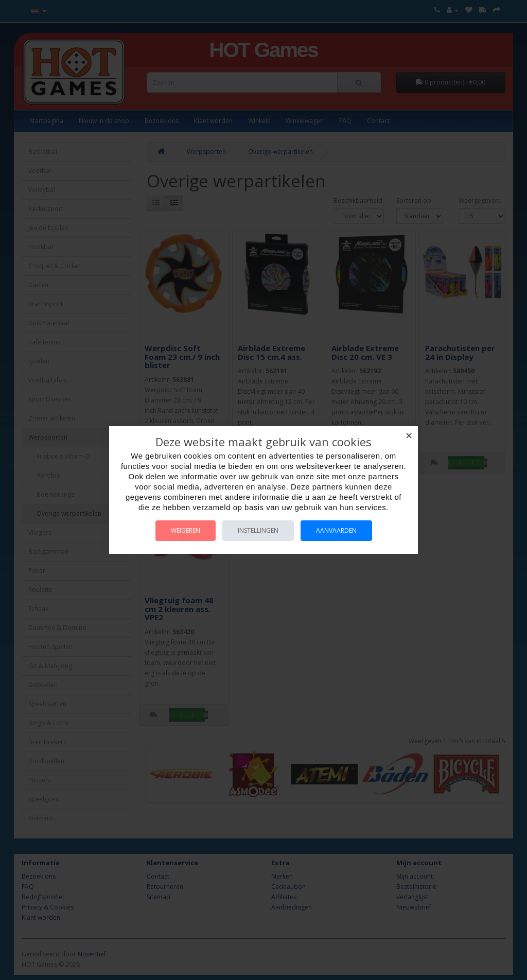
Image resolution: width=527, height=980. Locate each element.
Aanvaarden (336, 530)
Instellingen (258, 530)
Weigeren (186, 530)
